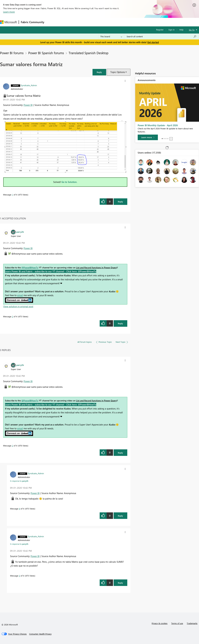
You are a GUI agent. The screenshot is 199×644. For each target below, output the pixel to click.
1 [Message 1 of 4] (12, 195)
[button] (99, 72)
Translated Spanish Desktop (88, 53)
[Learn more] (148, 137)
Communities (92, 22)
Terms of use (177, 623)
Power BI (28, 105)
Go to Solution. (69, 182)
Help (181, 30)
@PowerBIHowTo (30, 268)
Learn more (9, 12)
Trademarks (192, 623)
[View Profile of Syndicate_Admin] (29, 85)
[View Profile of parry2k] (20, 232)
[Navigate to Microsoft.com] (8, 22)
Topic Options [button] (118, 72)
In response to (19, 481)
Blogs (105, 22)
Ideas (78, 22)
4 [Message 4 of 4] (19, 509)
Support (130, 22)
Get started (153, 42)
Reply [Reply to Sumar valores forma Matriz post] (120, 202)
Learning (117, 22)
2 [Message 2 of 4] (12, 316)
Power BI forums (12, 53)
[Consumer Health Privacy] (40, 634)
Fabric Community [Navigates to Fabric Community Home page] (33, 22)
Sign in (171, 30)
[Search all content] (162, 36)
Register (160, 30)
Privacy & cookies (160, 623)
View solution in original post (18, 306)
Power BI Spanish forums (46, 53)
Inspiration (65, 22)
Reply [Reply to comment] (120, 323)
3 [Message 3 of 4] (19, 576)
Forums (51, 22)
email (20, 295)
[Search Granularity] (111, 36)
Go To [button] (192, 30)
